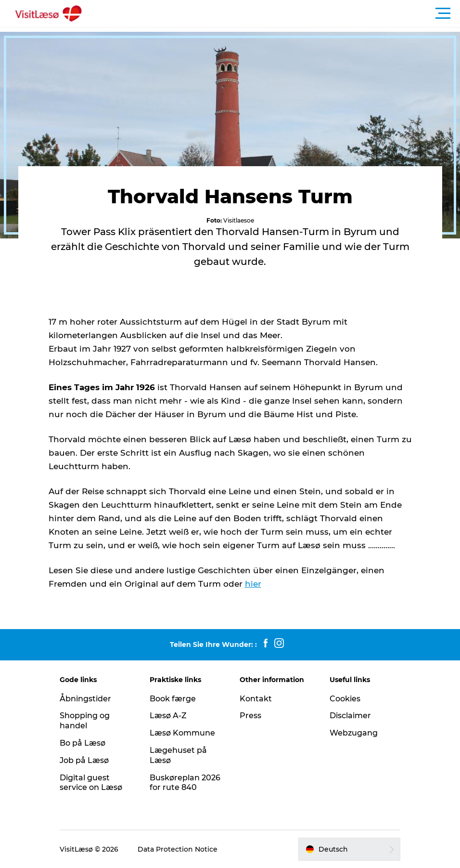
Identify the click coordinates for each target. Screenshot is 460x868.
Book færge (173, 699)
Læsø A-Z (168, 716)
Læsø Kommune (182, 733)
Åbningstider (85, 699)
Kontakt (256, 699)
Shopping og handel (85, 721)
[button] (273, 13)
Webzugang (354, 733)
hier (253, 584)
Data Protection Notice (178, 849)
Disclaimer (350, 716)
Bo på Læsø (83, 743)
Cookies (345, 699)
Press (250, 716)
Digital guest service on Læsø (91, 783)
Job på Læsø (84, 760)
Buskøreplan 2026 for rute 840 (185, 783)
